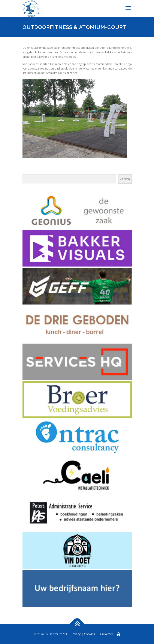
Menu (128, 8)
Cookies (90, 634)
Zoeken (125, 179)
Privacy (76, 634)
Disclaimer (106, 634)
